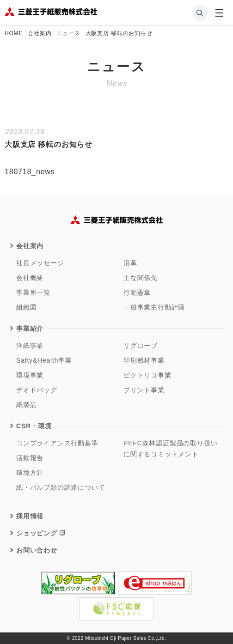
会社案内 (30, 246)
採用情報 (30, 516)
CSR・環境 (34, 426)
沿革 (130, 263)
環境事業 (30, 375)
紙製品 (26, 405)
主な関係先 (141, 278)
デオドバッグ (37, 390)
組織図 (26, 307)
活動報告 (30, 458)
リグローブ (141, 346)
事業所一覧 (33, 292)
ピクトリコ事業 (147, 375)
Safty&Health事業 (44, 360)
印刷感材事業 (144, 360)
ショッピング (37, 533)
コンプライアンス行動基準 (57, 443)
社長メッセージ (40, 263)
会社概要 (30, 278)
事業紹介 (30, 328)
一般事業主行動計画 (154, 307)
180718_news (30, 172)
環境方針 (30, 473)
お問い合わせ (37, 550)
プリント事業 (144, 390)
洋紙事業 (30, 346)
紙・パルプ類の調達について (61, 487)
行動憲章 (137, 292)
